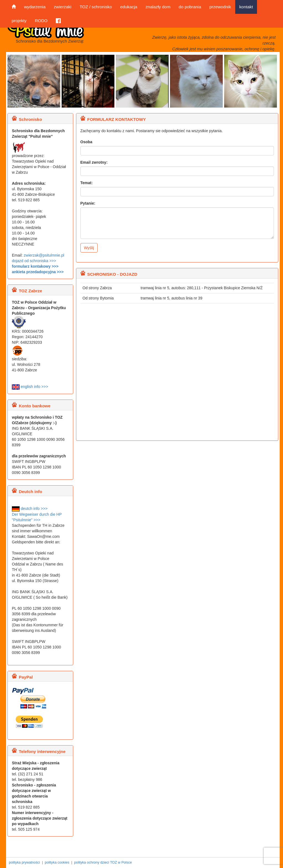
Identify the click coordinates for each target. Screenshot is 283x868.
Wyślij (89, 248)
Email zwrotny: (94, 162)
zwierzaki (63, 7)
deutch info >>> (30, 509)
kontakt (246, 7)
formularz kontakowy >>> (35, 266)
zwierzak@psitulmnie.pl (44, 255)
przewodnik (220, 7)
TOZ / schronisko (96, 7)
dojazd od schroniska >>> (34, 261)
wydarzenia (35, 7)
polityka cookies (57, 862)
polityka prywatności (24, 862)
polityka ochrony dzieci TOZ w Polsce (103, 862)
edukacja (129, 7)
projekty (19, 21)
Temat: (87, 183)
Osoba (87, 142)
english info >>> (30, 387)
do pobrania (190, 7)
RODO (41, 21)
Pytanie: (88, 203)
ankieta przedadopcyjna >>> (38, 272)
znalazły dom (158, 7)
